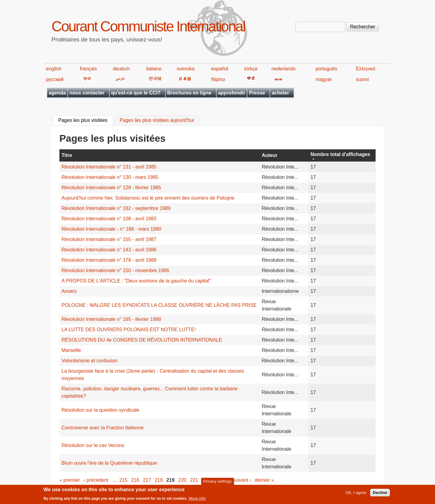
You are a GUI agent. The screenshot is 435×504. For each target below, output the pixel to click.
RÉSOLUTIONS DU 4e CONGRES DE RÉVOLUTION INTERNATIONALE (142, 340)
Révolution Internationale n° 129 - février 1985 (111, 188)
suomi (362, 79)
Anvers (69, 291)
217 (147, 480)
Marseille (71, 350)
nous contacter (87, 93)
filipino (218, 79)
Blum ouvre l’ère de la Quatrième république (109, 463)
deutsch (122, 69)
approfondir (232, 93)
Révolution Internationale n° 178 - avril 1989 (109, 260)
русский (55, 79)
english (54, 69)
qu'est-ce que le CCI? (136, 93)
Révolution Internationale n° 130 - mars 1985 (110, 177)
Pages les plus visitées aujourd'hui (157, 121)
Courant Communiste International (148, 26)
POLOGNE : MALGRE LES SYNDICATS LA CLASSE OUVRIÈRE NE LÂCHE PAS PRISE (159, 305)
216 (135, 480)
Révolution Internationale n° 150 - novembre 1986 (115, 270)
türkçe (251, 69)
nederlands (283, 69)
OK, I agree (356, 494)
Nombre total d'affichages (340, 154)
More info (197, 500)
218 (159, 480)
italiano (154, 69)
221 (194, 480)
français (88, 69)
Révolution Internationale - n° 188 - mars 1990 (111, 229)
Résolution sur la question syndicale (100, 410)
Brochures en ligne (189, 93)
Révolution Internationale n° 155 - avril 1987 (109, 239)
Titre (67, 155)
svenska (186, 69)
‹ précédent (96, 480)
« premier (70, 480)
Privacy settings (217, 483)
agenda (57, 93)
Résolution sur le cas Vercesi (93, 445)
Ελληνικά (366, 69)
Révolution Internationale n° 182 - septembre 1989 (116, 208)
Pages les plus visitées (85, 120)
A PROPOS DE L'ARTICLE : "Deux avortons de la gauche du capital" (136, 281)
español (220, 69)
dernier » (264, 480)
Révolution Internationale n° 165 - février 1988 (111, 319)
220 (182, 480)
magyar (324, 79)
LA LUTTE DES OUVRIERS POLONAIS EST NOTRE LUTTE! (129, 330)
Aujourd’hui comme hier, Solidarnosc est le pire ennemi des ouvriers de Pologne (148, 198)
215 (124, 480)
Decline (380, 494)
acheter (280, 93)
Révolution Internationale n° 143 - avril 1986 (109, 250)
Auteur (270, 155)
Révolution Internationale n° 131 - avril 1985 (109, 167)
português (326, 69)
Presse (257, 93)
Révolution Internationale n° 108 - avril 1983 (109, 219)
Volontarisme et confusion (89, 361)
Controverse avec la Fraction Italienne (103, 428)
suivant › (242, 480)
